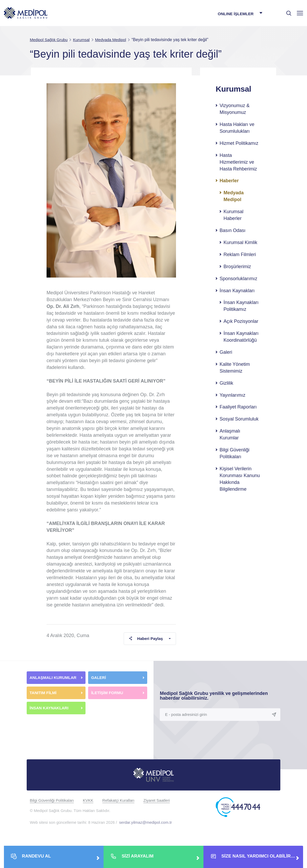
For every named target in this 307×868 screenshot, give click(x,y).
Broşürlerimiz (237, 267)
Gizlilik (226, 383)
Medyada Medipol (234, 196)
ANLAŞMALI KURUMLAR (53, 678)
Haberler (229, 181)
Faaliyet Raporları (238, 407)
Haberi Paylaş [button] (146, 638)
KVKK (88, 800)
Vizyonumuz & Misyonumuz (235, 109)
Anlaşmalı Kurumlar (230, 434)
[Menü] (300, 13)
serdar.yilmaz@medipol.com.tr (146, 822)
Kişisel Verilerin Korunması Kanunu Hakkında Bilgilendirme (240, 479)
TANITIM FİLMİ (43, 693)
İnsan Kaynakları (237, 291)
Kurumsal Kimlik (240, 242)
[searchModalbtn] (287, 11)
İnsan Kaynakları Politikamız (241, 306)
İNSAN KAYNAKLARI (50, 708)
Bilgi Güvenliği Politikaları (235, 453)
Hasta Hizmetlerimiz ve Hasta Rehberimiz (238, 162)
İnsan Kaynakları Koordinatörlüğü (241, 337)
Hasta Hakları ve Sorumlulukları (237, 128)
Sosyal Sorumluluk (239, 419)
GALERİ (98, 678)
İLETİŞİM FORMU (107, 693)
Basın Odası (233, 230)
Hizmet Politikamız (239, 143)
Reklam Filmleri (240, 255)
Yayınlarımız (233, 395)
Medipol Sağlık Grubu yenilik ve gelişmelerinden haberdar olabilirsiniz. (214, 696)
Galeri (226, 352)
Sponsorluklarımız (238, 279)
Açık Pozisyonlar (241, 321)
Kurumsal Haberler (234, 215)
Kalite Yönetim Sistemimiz (235, 368)
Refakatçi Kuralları (118, 800)
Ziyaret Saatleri (157, 800)
